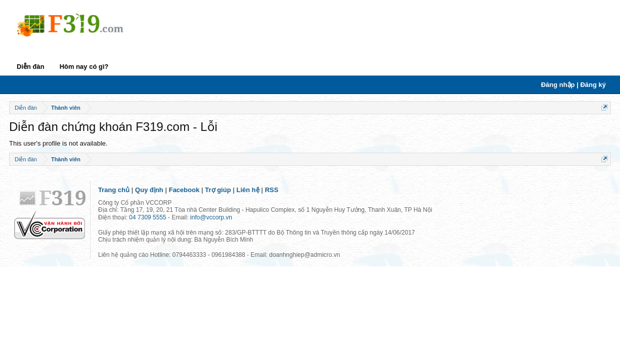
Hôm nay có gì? (84, 66)
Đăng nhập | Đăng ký (573, 85)
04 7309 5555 (147, 217)
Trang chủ (114, 190)
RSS (272, 190)
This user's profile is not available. (58, 143)
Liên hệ (248, 190)
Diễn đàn (31, 66)
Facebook (184, 190)
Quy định (149, 190)
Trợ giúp (218, 190)
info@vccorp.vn (211, 217)
